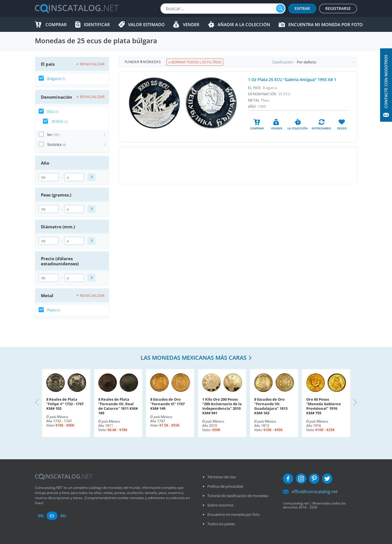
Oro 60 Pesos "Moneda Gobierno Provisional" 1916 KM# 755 (324, 406)
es (52, 516)
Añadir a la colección (244, 24)
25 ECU (57, 121)
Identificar (97, 24)
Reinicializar (90, 64)
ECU (51, 111)
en (41, 516)
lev (50, 135)
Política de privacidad (225, 486)
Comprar (56, 24)
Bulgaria (54, 78)
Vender (191, 24)
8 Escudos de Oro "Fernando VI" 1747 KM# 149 (167, 404)
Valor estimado (146, 24)
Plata (51, 310)
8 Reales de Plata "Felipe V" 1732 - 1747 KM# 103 (65, 404)
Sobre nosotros (220, 505)
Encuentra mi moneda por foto (326, 24)
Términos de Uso (222, 477)
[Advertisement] (238, 166)
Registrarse (338, 8)
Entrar (302, 8)
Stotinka (54, 144)
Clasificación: (314, 62)
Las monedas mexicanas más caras (194, 358)
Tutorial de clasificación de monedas (238, 496)
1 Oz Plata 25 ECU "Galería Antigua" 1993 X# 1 (292, 79)
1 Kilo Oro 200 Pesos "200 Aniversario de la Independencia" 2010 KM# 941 (222, 406)
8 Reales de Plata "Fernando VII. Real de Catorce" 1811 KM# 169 (118, 406)
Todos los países (221, 524)
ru (63, 516)
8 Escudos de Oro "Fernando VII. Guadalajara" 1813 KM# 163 (271, 406)
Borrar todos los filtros (195, 62)
